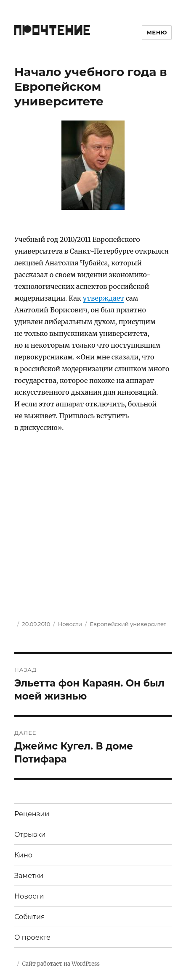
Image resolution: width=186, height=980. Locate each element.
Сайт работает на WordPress (61, 964)
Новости (70, 624)
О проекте (32, 937)
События (30, 917)
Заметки (29, 876)
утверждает (104, 298)
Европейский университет (128, 624)
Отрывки (30, 835)
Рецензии (32, 814)
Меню (157, 32)
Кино (23, 855)
